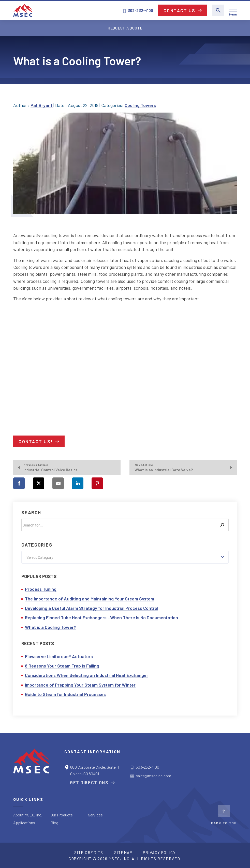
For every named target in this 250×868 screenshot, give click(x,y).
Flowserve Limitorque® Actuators (59, 656)
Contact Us (180, 10)
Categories (37, 545)
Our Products (62, 815)
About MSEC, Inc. (28, 815)
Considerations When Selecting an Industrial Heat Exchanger (87, 675)
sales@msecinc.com (153, 776)
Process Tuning (41, 589)
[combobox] (125, 557)
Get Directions (89, 782)
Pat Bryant (42, 105)
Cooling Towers (140, 105)
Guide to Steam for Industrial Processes (65, 694)
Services (95, 815)
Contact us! (36, 441)
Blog (54, 823)
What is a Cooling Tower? (51, 627)
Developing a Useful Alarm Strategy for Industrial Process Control (92, 608)
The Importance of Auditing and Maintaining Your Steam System (90, 599)
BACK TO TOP (224, 815)
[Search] (222, 525)
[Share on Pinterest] (97, 483)
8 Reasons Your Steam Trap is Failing (62, 666)
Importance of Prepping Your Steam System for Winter (80, 685)
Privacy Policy (159, 852)
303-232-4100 (138, 10)
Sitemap (123, 852)
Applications (24, 823)
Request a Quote (125, 28)
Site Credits (89, 852)
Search (31, 513)
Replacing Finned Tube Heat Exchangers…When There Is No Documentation (101, 617)
